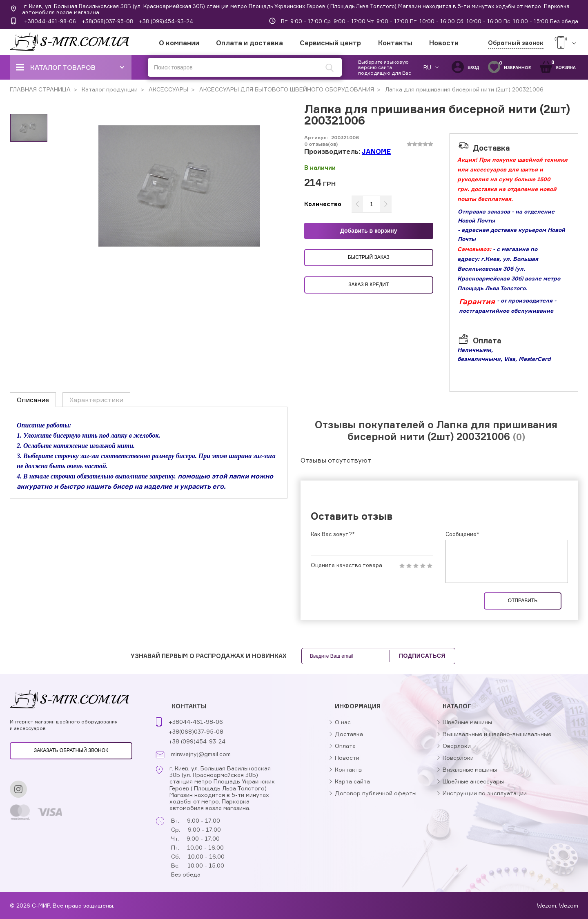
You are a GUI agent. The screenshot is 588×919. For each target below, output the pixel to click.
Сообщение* (462, 534)
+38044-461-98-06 (50, 21)
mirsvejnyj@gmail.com (201, 754)
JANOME (376, 151)
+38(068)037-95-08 (107, 21)
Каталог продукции (109, 89)
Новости (444, 43)
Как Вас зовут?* (333, 534)
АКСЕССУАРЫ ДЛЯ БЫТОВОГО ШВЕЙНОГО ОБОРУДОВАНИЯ (286, 89)
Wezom (569, 905)
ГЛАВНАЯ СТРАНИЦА (40, 89)
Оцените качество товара (346, 565)
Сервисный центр (330, 43)
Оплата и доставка (249, 43)
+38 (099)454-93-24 (166, 21)
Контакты (395, 43)
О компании (179, 43)
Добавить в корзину (369, 231)
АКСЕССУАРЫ (168, 89)
